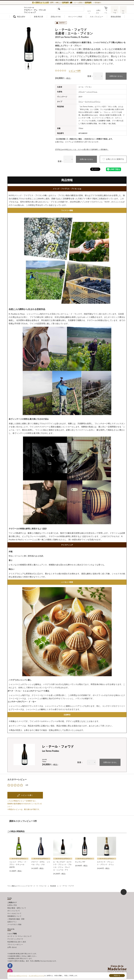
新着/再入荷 (39, 17)
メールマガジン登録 (14, 923)
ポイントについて (14, 910)
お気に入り (99, 11)
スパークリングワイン (94, 101)
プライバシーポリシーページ (18, 975)
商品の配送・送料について (17, 907)
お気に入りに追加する (111, 159)
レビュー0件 (75, 71)
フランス (82, 92)
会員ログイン (12, 920)
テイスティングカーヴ (15, 937)
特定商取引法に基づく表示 (17, 940)
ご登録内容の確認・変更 (16, 918)
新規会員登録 (116, 17)
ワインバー (123, 11)
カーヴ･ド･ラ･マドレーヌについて (19, 934)
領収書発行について (14, 915)
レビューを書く (27, 795)
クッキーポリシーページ (36, 975)
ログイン (91, 11)
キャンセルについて (14, 912)
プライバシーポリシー (15, 942)
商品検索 (53, 885)
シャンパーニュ (93, 92)
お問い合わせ (12, 945)
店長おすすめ (56, 17)
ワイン (81, 101)
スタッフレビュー (96, 17)
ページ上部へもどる (124, 891)
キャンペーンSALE (75, 17)
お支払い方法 (12, 904)
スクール (115, 11)
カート (106, 11)
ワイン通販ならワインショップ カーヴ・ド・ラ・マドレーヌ (15, 10)
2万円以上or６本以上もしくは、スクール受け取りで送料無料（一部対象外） (84, 149)
